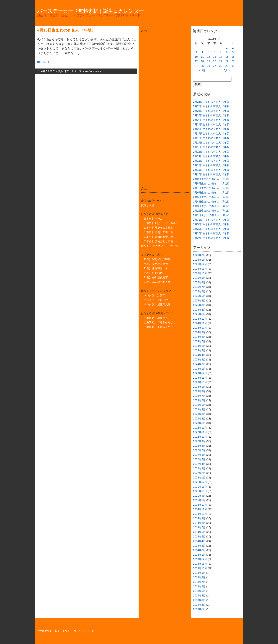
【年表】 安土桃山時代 (154, 264)
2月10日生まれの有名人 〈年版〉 (213, 174)
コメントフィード (84, 631)
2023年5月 (199, 405)
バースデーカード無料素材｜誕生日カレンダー (91, 11)
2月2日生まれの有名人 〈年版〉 (212, 211)
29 (227, 66)
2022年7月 (199, 450)
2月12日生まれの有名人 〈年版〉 (213, 165)
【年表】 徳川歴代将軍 (154, 277)
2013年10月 (200, 568)
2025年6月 (199, 292)
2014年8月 (199, 523)
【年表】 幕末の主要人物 (156, 282)
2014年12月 (200, 505)
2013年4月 (199, 596)
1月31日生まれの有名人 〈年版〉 (213, 220)
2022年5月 (199, 459)
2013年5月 (199, 591)
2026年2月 (199, 255)
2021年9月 (199, 496)
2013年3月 (199, 600)
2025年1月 (199, 314)
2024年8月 (199, 337)
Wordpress (45, 631)
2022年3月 (199, 469)
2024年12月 (200, 319)
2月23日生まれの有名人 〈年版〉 (213, 115)
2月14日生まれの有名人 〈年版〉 (213, 156)
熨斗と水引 (148, 205)
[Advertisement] (165, 46)
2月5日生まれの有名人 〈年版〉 (212, 197)
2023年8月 (199, 391)
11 (202, 57)
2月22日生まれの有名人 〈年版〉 (213, 120)
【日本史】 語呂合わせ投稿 (157, 241)
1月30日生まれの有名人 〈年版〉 (213, 224)
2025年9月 (199, 278)
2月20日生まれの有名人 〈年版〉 (213, 129)
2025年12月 (200, 264)
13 (214, 57)
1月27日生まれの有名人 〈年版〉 (213, 238)
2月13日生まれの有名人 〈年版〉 (213, 161)
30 (233, 66)
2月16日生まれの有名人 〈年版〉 (213, 147)
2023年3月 (199, 414)
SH (57, 631)
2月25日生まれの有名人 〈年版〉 (213, 106)
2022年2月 (199, 473)
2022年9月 (199, 441)
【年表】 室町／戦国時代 (156, 259)
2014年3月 (199, 546)
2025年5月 (199, 296)
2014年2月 (199, 550)
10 (196, 57)
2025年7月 (199, 287)
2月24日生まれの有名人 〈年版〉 (213, 111)
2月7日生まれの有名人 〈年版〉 (212, 188)
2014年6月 (199, 532)
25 (202, 66)
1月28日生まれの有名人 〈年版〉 (213, 233)
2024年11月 (200, 323)
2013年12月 (200, 559)
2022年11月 (200, 432)
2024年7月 (199, 341)
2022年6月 (199, 455)
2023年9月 (199, 387)
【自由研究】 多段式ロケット (158, 327)
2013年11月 (200, 564)
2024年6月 (199, 346)
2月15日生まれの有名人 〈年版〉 (213, 152)
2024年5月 (199, 351)
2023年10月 (200, 382)
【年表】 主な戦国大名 (154, 268)
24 (196, 66)
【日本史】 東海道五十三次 (157, 237)
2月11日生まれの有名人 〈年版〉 (213, 170)
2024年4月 (199, 355)
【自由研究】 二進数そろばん (158, 322)
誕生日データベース (70, 71)
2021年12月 (200, 482)
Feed (66, 631)
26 (208, 66)
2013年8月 (199, 577)
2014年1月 (199, 555)
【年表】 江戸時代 (152, 273)
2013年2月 (199, 605)
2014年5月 (199, 537)
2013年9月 (199, 573)
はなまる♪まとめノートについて (160, 246)
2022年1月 (199, 478)
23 (233, 61)
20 (214, 61)
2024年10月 (200, 328)
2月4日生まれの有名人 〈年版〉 (212, 202)
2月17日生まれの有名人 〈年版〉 (213, 143)
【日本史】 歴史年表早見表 (157, 228)
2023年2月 (199, 419)
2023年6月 (199, 400)
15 (227, 57)
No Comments (93, 71)
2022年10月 (200, 437)
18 (202, 61)
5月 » (227, 70)
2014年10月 (200, 514)
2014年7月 (199, 528)
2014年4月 (199, 541)
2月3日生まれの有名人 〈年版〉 (212, 206)
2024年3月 (199, 360)
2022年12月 (200, 428)
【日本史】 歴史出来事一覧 (157, 232)
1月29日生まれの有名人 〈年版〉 (213, 229)
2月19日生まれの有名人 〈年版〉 (213, 134)
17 (196, 61)
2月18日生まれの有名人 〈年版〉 (213, 138)
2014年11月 (200, 509)
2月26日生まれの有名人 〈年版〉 (213, 102)
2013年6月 (199, 587)
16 (233, 57)
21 (221, 61)
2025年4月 (199, 301)
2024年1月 (199, 369)
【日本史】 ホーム (152, 219)
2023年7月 (199, 396)
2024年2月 (199, 364)
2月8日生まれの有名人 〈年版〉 (212, 183)
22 (227, 61)
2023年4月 (199, 410)
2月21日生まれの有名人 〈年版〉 (213, 124)
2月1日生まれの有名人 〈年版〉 (212, 215)
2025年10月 (200, 273)
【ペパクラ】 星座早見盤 (156, 304)
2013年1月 (199, 609)
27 (214, 66)
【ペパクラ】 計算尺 (153, 295)
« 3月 (202, 70)
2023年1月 (199, 423)
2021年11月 (200, 487)
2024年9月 (199, 332)
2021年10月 (200, 491)
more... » (43, 62)
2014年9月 (199, 518)
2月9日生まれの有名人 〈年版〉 (212, 179)
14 (221, 57)
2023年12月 (200, 373)
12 (208, 57)
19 (208, 61)
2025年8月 (199, 282)
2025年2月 (199, 310)
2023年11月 (200, 378)
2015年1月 (199, 500)
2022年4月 (199, 464)
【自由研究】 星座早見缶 (156, 318)
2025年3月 (199, 305)
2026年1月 (199, 260)
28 (221, 66)
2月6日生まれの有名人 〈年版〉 (212, 193)
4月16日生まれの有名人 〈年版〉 (66, 30)
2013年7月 (199, 582)
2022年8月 (199, 446)
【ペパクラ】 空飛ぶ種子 (156, 300)
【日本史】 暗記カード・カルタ (160, 223)
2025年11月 (200, 269)
